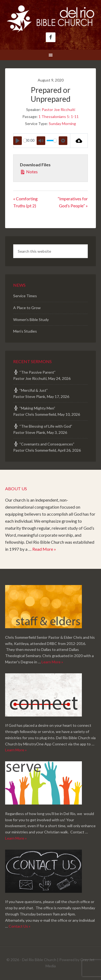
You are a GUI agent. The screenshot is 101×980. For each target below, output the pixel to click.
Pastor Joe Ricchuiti (58, 109)
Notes (29, 171)
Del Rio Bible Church (51, 19)
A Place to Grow (27, 308)
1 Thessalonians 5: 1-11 (59, 116)
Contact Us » (20, 926)
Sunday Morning (62, 124)
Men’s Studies (25, 331)
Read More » (44, 549)
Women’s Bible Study (31, 320)
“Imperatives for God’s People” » (73, 202)
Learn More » (52, 662)
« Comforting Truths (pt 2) (25, 202)
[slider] (25, 141)
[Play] (18, 141)
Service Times (25, 296)
